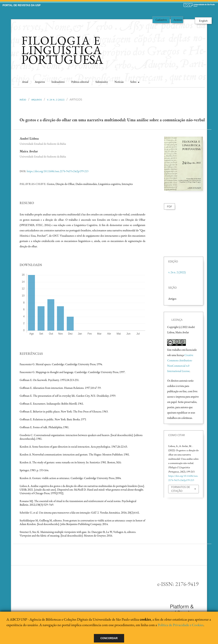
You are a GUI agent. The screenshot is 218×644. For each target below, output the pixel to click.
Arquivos (40, 82)
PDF (169, 206)
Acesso (178, 20)
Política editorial (80, 82)
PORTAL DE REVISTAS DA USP (22, 5)
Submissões (102, 82)
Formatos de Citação (181, 489)
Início (23, 100)
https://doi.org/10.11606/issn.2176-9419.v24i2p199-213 (58, 171)
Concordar (109, 638)
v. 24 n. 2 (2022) (56, 100)
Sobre (134, 82)
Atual (25, 82)
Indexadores (58, 82)
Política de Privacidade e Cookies (181, 625)
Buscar (197, 81)
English (203, 21)
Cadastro (161, 20)
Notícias (119, 82)
